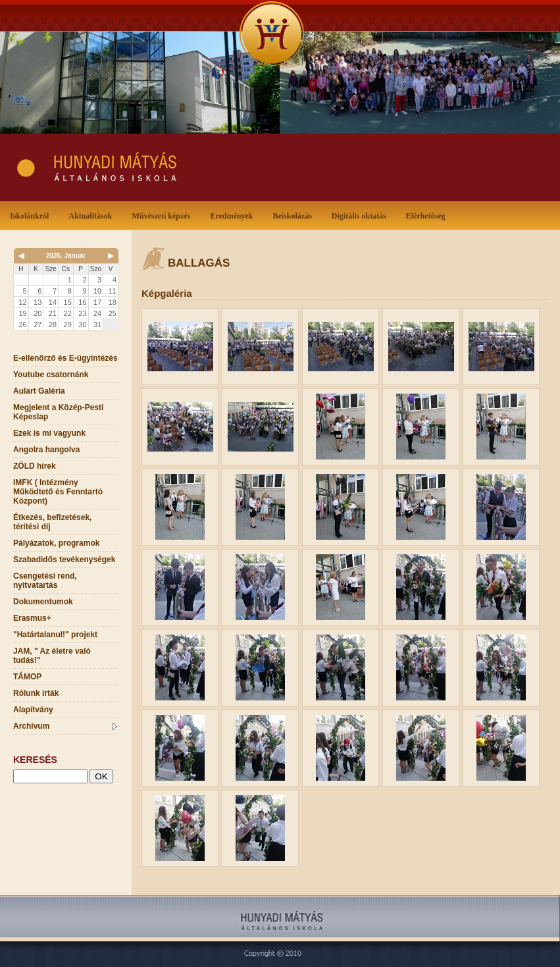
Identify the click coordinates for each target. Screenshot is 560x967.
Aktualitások (93, 215)
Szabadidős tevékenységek (64, 560)
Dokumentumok (43, 602)
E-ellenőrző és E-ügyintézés (65, 358)
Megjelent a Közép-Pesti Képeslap (58, 412)
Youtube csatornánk (51, 375)
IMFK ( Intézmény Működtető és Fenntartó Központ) (58, 492)
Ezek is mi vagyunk (49, 433)
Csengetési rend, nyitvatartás (45, 581)
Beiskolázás (294, 215)
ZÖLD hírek (35, 466)
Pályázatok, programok (56, 543)
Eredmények (234, 215)
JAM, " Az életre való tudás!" (52, 656)
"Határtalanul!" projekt (55, 635)
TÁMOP (27, 677)
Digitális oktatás (359, 216)
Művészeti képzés (164, 215)
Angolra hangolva (46, 450)
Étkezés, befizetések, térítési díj (52, 522)
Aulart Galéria (39, 391)
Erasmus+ (32, 618)
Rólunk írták (36, 693)
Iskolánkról (32, 215)
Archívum (65, 726)
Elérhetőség (426, 216)
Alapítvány (33, 710)
